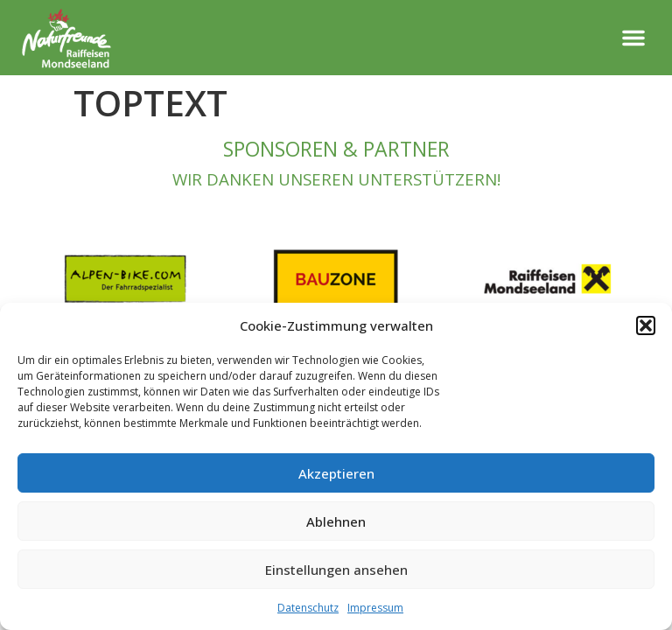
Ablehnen (336, 521)
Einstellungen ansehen (336, 570)
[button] (646, 325)
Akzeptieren (336, 473)
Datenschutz (308, 608)
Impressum (375, 608)
